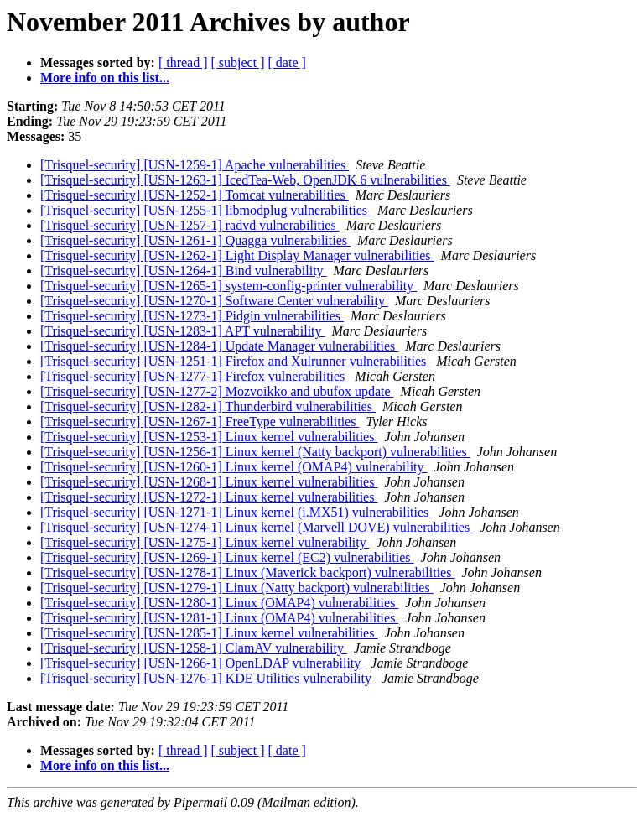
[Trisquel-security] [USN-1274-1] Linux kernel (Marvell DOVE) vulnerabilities (257, 527)
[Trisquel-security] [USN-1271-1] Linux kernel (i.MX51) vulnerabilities (236, 512)
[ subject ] (238, 62)
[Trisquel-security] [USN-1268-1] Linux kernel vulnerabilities (209, 482)
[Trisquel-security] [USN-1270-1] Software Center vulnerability (214, 301)
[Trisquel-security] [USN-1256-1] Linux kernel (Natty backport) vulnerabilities (255, 452)
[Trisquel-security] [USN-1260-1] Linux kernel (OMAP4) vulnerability (234, 467)
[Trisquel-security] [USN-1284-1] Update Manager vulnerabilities (219, 346)
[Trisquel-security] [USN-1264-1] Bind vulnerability (184, 271)
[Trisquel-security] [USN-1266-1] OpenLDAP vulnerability (202, 663)
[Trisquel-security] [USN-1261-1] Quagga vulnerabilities (195, 240)
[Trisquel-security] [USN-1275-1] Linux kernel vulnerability (205, 542)
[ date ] (287, 62)
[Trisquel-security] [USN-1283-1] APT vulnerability (183, 331)
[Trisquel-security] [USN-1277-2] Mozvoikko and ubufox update (217, 391)
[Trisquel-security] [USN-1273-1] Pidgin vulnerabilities (192, 316)
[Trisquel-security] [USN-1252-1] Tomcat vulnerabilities (195, 195)
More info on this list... (105, 78)
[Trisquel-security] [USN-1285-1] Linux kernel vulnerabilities (209, 633)
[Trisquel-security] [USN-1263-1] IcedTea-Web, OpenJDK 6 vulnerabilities (245, 180)
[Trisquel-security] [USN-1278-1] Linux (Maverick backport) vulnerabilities (247, 572)
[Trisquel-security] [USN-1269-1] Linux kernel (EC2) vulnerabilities (227, 557)
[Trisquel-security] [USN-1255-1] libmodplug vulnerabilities (205, 210)
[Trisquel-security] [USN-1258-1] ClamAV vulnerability (194, 648)
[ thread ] (183, 62)
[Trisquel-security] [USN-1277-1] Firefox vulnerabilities (194, 376)
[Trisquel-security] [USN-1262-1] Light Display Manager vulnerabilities (237, 255)
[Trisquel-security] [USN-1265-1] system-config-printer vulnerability (229, 286)
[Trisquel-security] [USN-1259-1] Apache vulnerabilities (195, 165)
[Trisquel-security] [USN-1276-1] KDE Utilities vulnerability (208, 678)
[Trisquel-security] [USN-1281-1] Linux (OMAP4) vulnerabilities (219, 618)
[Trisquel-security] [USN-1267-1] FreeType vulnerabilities (200, 422)
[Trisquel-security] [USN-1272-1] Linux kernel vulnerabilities (209, 497)
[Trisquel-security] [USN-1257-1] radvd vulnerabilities (190, 225)
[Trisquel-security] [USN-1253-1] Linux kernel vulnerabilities (209, 437)
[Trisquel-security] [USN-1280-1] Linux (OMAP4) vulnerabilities (219, 603)
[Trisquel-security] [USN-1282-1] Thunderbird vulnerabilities (208, 406)
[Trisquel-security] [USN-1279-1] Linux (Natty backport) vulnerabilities (237, 588)
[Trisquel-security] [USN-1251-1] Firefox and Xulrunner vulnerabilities (235, 361)
